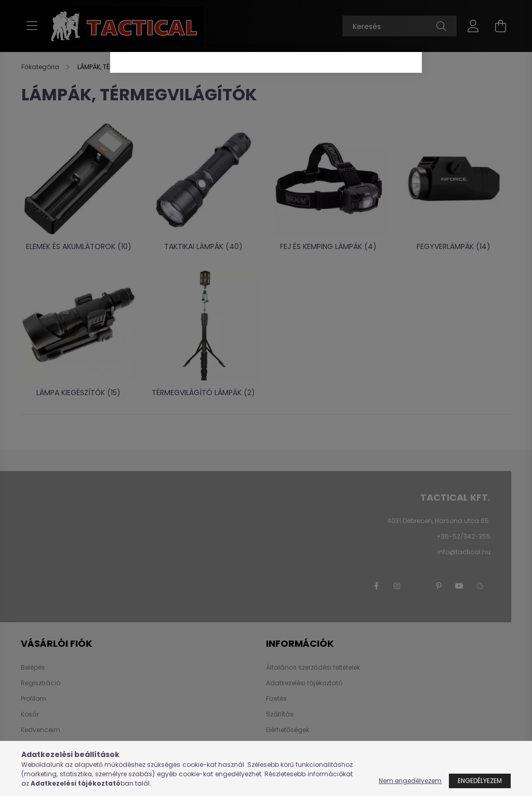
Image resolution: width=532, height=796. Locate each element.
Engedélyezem (480, 781)
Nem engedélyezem (410, 781)
